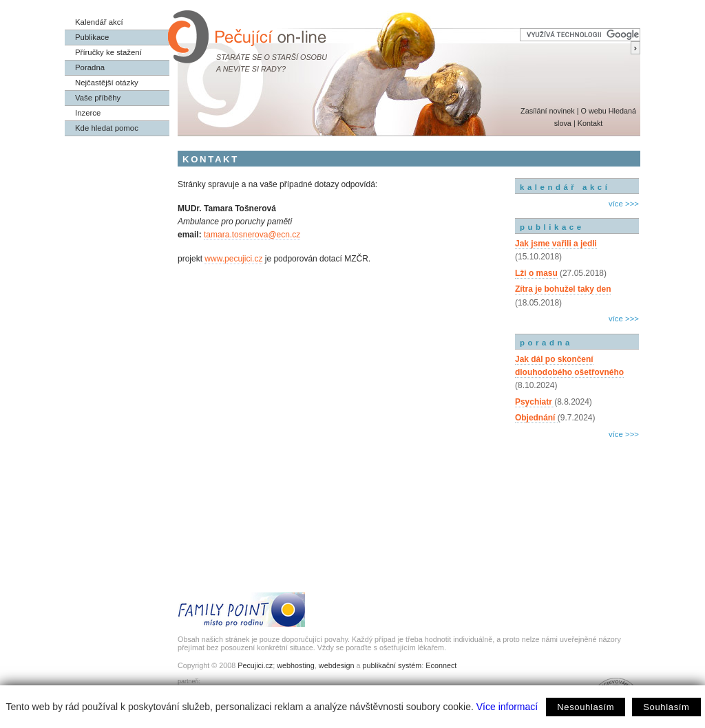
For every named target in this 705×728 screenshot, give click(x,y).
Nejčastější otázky (107, 83)
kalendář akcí (565, 187)
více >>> (624, 204)
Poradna (90, 67)
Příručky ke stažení (108, 52)
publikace (552, 227)
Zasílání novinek (548, 111)
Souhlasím (666, 707)
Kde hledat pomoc (107, 128)
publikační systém (392, 665)
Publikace (92, 37)
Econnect (441, 665)
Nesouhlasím (586, 707)
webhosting (296, 665)
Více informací (507, 707)
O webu (593, 111)
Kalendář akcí (99, 22)
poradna (546, 343)
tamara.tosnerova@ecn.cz (252, 235)
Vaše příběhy (98, 98)
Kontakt (590, 123)
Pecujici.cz (255, 665)
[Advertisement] (577, 501)
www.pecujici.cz (233, 259)
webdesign (337, 665)
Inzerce (88, 113)
